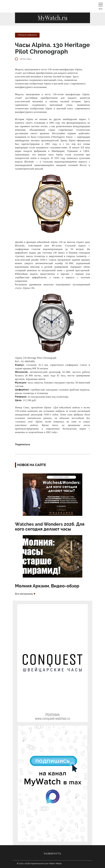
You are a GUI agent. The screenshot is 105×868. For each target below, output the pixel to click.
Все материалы (24, 594)
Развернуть (52, 854)
